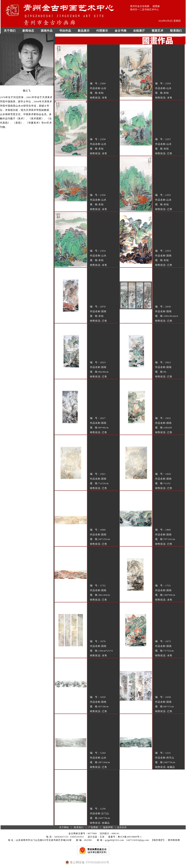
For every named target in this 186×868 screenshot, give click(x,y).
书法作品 (65, 31)
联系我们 (176, 31)
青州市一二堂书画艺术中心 (144, 10)
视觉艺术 (158, 31)
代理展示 (102, 31)
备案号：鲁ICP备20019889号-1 (125, 837)
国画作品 (47, 31)
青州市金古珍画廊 (140, 6)
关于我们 (10, 31)
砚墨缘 (156, 6)
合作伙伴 (122, 827)
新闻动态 (28, 31)
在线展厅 (139, 31)
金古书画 (121, 31)
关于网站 (64, 827)
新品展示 (84, 31)
